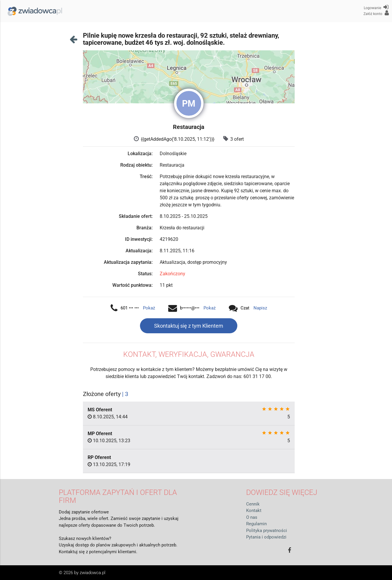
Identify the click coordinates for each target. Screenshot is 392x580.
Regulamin (256, 524)
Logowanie (376, 7)
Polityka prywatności (267, 531)
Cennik (253, 504)
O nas (252, 517)
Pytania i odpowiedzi (266, 537)
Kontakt (254, 511)
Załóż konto (376, 13)
